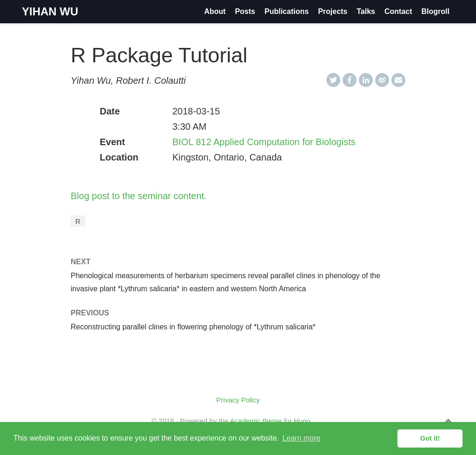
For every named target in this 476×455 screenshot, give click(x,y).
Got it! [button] (430, 438)
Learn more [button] (301, 438)
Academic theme (256, 421)
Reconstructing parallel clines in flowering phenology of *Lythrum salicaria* (193, 327)
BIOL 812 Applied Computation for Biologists (264, 142)
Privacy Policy (238, 400)
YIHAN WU (50, 11)
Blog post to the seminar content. (139, 196)
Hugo (302, 421)
